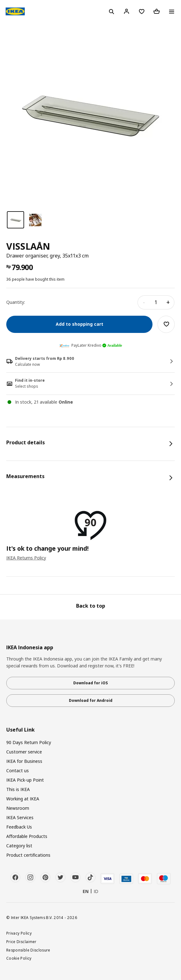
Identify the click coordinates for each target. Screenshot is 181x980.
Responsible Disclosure (28, 950)
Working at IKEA (23, 799)
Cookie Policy (19, 958)
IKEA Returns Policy (26, 558)
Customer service (24, 752)
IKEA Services (20, 817)
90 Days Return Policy (29, 742)
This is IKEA (18, 789)
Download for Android (91, 700)
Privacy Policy (19, 933)
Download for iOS (90, 683)
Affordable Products (27, 836)
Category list (19, 846)
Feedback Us (19, 827)
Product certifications (28, 855)
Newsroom (18, 808)
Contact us (18, 771)
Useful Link (21, 730)
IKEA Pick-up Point (25, 780)
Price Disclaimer (21, 942)
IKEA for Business (24, 761)
